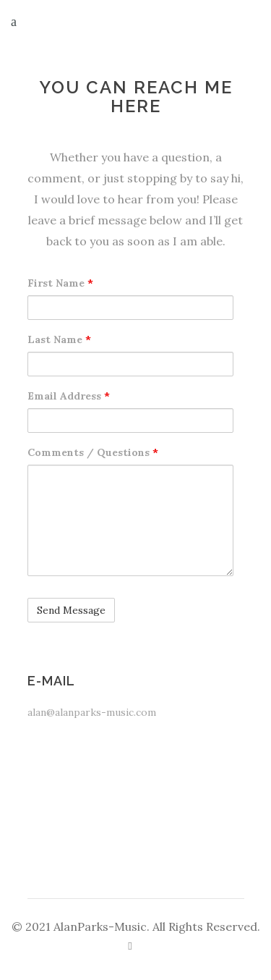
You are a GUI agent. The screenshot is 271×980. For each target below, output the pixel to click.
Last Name (59, 339)
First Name (60, 283)
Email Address (69, 396)
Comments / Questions (93, 452)
